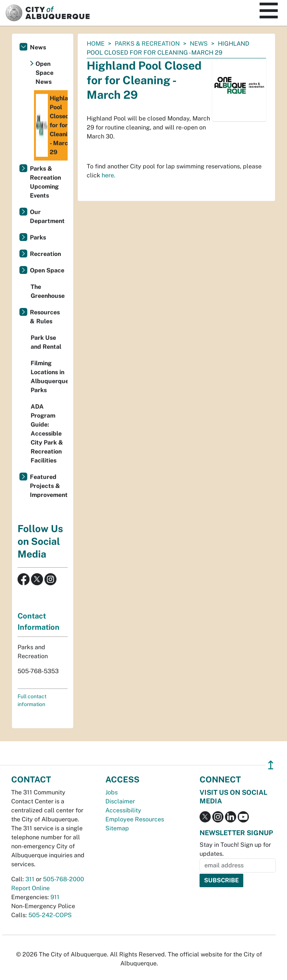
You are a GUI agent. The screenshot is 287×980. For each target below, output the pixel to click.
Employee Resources (135, 819)
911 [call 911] (55, 897)
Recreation (45, 254)
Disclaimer (120, 801)
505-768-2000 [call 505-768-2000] (64, 879)
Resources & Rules (45, 317)
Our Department (47, 216)
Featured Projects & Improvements (49, 486)
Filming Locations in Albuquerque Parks (49, 377)
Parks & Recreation (147, 44)
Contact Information (38, 622)
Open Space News (44, 73)
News (199, 44)
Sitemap (117, 828)
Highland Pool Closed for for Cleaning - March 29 (52, 125)
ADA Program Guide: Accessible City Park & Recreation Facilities (47, 433)
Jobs (112, 792)
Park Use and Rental (46, 342)
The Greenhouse (48, 291)
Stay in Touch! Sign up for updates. (235, 849)
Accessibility (123, 810)
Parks (38, 237)
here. (109, 175)
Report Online (30, 888)
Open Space (47, 270)
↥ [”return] (271, 765)
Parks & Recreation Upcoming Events (45, 182)
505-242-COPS (50, 915)
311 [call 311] (30, 879)
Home (96, 44)
